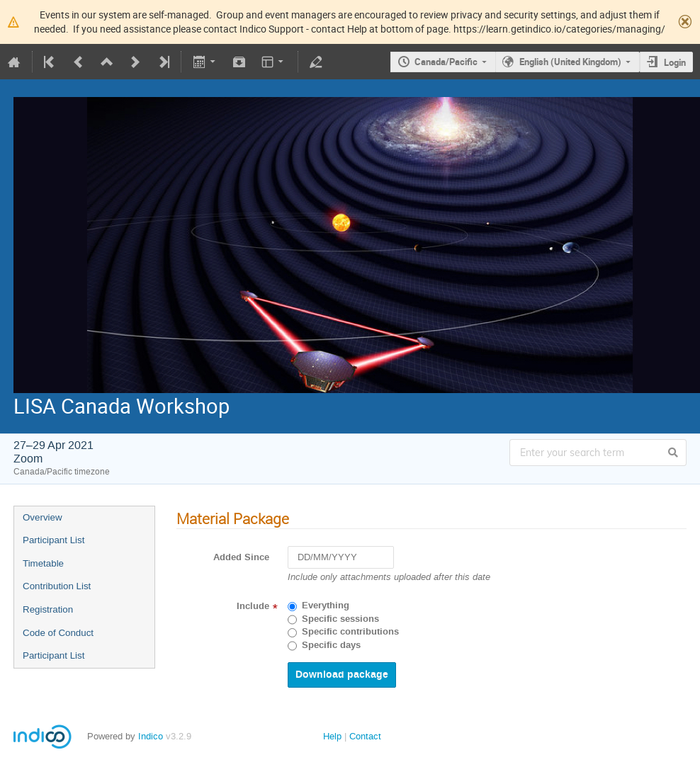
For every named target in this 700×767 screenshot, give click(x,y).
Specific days (331, 645)
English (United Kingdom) (570, 62)
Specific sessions (340, 619)
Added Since (241, 557)
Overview (43, 517)
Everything (326, 606)
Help (332, 736)
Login (675, 62)
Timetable (43, 563)
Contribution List (57, 586)
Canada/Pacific (446, 62)
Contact (365, 736)
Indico (151, 736)
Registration (48, 609)
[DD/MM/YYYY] (341, 558)
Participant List (53, 540)
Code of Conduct (58, 633)
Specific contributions (350, 632)
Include (253, 606)
